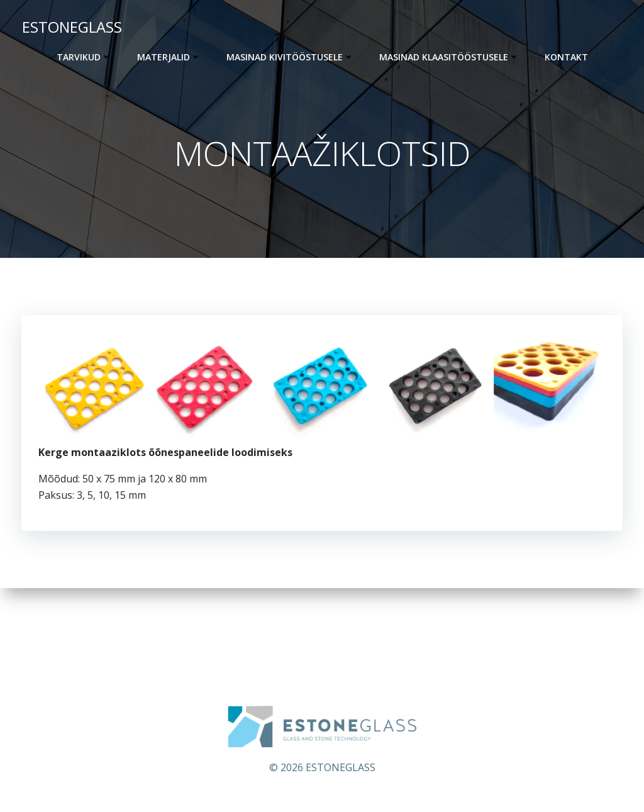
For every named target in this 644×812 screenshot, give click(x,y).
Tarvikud (84, 57)
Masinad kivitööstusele (290, 57)
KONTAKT (566, 57)
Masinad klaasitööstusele (449, 57)
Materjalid (169, 57)
